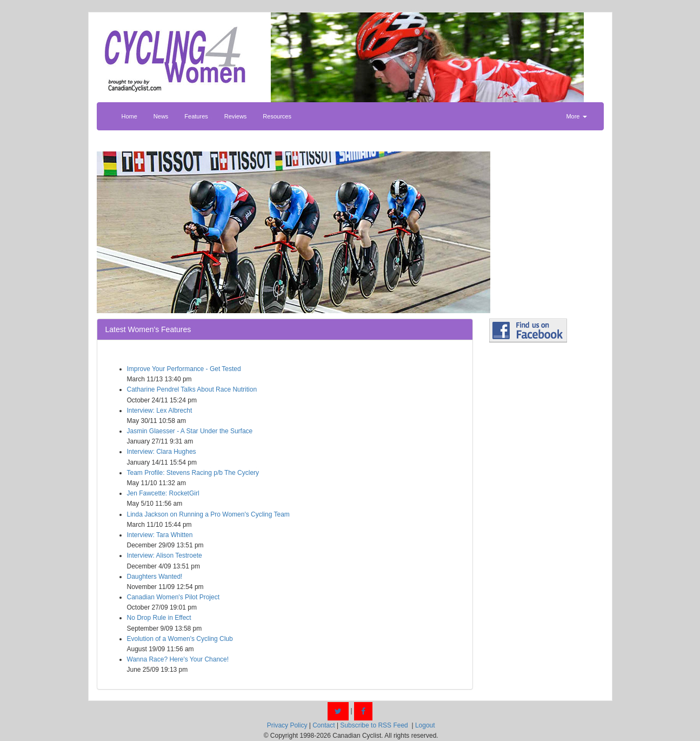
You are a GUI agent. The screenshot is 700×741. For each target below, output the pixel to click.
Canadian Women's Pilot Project (174, 597)
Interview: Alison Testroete (165, 555)
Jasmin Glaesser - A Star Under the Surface (190, 431)
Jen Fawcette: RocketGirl (163, 493)
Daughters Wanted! (155, 577)
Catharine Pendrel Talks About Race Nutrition (192, 389)
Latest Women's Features (148, 329)
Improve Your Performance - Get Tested (184, 369)
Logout (425, 725)
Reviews (236, 116)
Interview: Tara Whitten (160, 535)
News (161, 116)
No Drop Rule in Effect (159, 618)
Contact (324, 725)
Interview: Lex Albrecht (160, 411)
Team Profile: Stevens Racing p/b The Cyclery (193, 473)
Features (196, 116)
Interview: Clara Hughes (162, 452)
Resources (277, 116)
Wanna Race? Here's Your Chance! (178, 659)
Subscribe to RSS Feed (374, 725)
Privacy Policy (287, 725)
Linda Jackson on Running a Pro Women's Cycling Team (208, 514)
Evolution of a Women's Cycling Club (180, 639)
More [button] (576, 116)
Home (129, 116)
